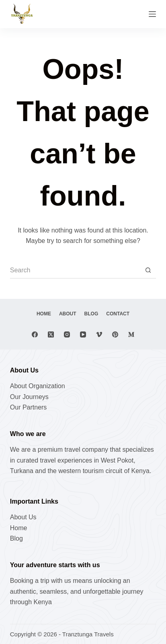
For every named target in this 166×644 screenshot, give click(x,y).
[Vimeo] (99, 334)
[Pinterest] (115, 334)
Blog (91, 314)
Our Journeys (29, 397)
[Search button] (148, 271)
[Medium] (131, 334)
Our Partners (29, 407)
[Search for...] (75, 271)
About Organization (38, 386)
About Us (23, 517)
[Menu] (152, 14)
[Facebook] (35, 334)
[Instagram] (67, 334)
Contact (118, 314)
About (68, 314)
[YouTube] (83, 334)
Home (44, 314)
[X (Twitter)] (51, 334)
